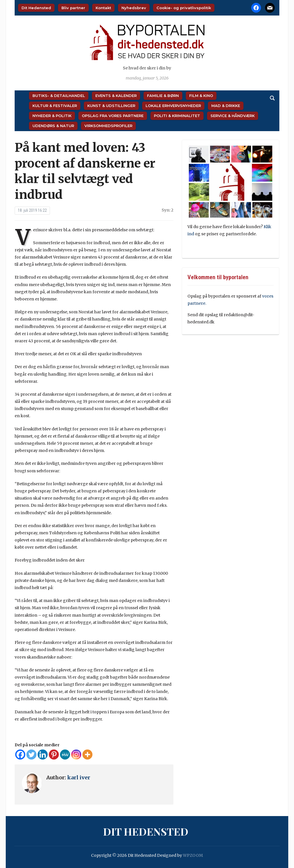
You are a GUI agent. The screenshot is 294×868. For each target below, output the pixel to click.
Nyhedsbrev (134, 8)
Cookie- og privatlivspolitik (184, 8)
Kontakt (103, 8)
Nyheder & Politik (52, 116)
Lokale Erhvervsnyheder (173, 106)
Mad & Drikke (226, 106)
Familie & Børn (163, 96)
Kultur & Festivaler (55, 106)
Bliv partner (73, 8)
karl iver (79, 777)
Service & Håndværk (233, 116)
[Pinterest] (54, 755)
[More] (87, 755)
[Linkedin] (43, 755)
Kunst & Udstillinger (111, 106)
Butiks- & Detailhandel (59, 96)
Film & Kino (201, 96)
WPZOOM (193, 855)
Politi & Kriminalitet (177, 116)
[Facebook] (20, 755)
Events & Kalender (116, 96)
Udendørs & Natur (53, 126)
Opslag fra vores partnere (113, 116)
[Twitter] (31, 755)
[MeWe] (65, 755)
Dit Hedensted (36, 8)
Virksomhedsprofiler (108, 126)
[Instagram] (76, 755)
